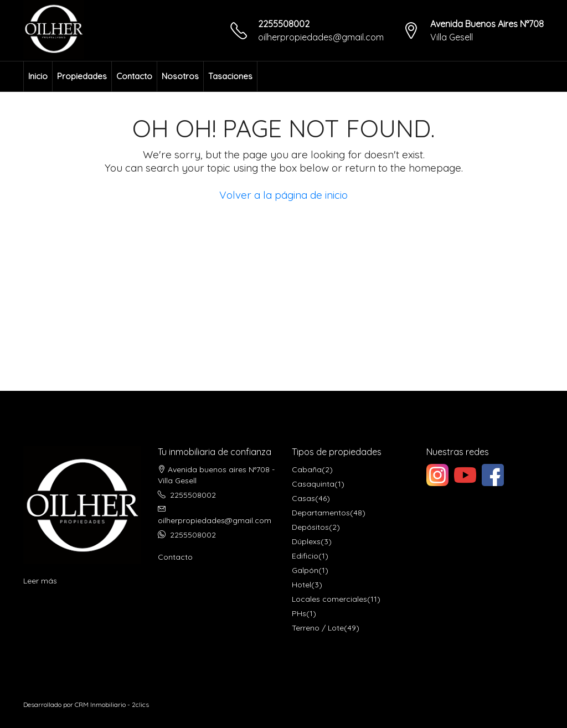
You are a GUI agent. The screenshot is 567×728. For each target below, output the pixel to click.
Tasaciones (230, 76)
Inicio (38, 76)
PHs (299, 613)
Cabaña (307, 469)
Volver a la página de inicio (283, 195)
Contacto (134, 76)
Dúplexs (306, 541)
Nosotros (180, 76)
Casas (303, 498)
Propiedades (82, 76)
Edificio (305, 556)
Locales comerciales (329, 599)
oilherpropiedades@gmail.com (321, 37)
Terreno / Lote (318, 628)
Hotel (301, 585)
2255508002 (284, 24)
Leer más (40, 581)
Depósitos (310, 527)
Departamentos (321, 513)
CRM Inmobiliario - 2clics (112, 704)
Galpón (305, 570)
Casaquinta (313, 484)
